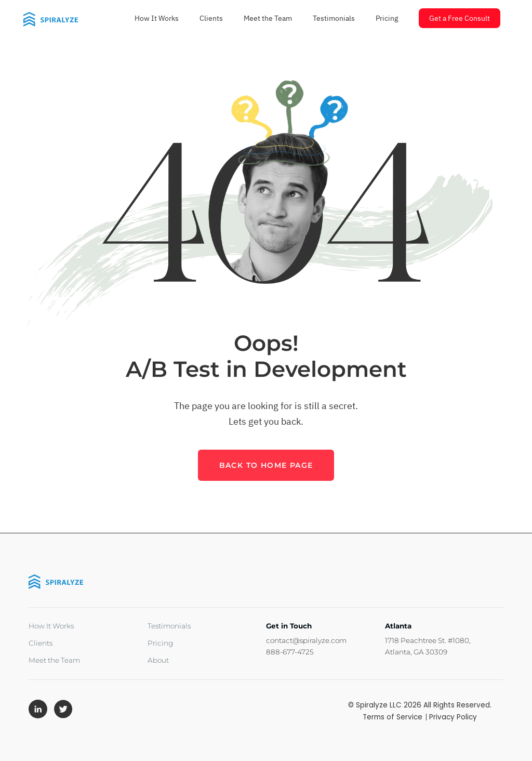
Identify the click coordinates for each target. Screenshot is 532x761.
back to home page (266, 465)
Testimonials (334, 18)
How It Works (157, 18)
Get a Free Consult (460, 18)
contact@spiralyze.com (306, 640)
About (158, 660)
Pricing (387, 18)
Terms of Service (394, 717)
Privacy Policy (453, 717)
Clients (211, 18)
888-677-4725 (290, 652)
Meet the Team (268, 18)
